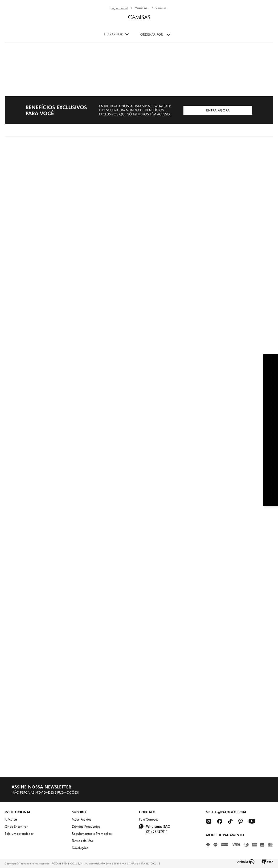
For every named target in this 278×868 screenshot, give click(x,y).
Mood (137, 27)
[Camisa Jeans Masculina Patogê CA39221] (49, 469)
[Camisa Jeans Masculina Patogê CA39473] (139, 315)
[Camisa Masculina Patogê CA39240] (228, 469)
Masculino (141, 41)
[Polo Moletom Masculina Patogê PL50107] (139, 469)
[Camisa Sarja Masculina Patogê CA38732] (49, 160)
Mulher (158, 27)
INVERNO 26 (112, 27)
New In (86, 27)
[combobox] (39, 26)
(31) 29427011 (157, 831)
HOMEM (180, 27)
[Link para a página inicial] (119, 42)
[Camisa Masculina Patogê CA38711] (49, 315)
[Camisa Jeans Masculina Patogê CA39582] (228, 623)
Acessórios (205, 27)
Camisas (161, 41)
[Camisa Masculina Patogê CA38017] (228, 160)
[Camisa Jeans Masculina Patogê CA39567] (49, 623)
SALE (228, 27)
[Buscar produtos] (58, 26)
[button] (64, 26)
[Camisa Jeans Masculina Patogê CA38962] (228, 315)
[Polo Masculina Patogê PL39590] (139, 623)
